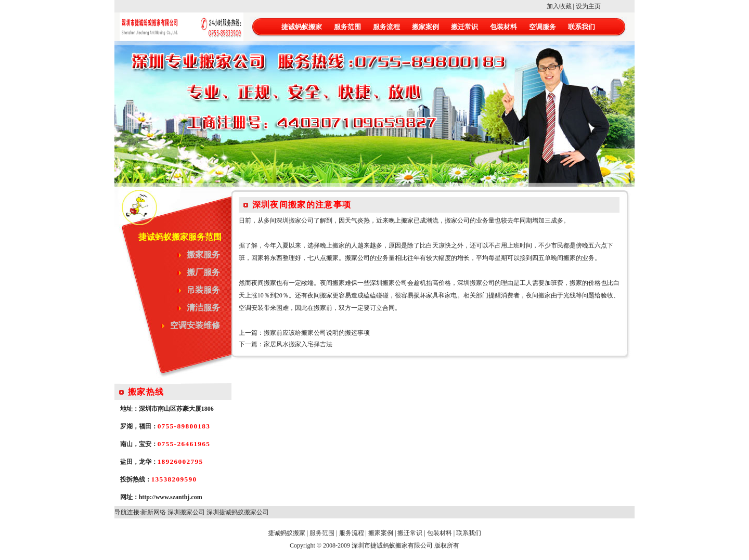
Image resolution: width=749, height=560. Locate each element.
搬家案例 (425, 27)
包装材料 (503, 27)
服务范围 (347, 27)
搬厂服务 (203, 272)
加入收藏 (559, 6)
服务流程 (386, 27)
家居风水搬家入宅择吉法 (298, 344)
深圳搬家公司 (295, 220)
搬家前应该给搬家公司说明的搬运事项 (317, 333)
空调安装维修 (195, 325)
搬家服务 (203, 255)
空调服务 (543, 27)
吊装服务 (203, 290)
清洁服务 (203, 308)
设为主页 (588, 6)
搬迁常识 (464, 27)
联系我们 (582, 27)
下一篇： (251, 344)
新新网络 (153, 512)
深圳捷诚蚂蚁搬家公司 (238, 512)
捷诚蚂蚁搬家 (302, 27)
